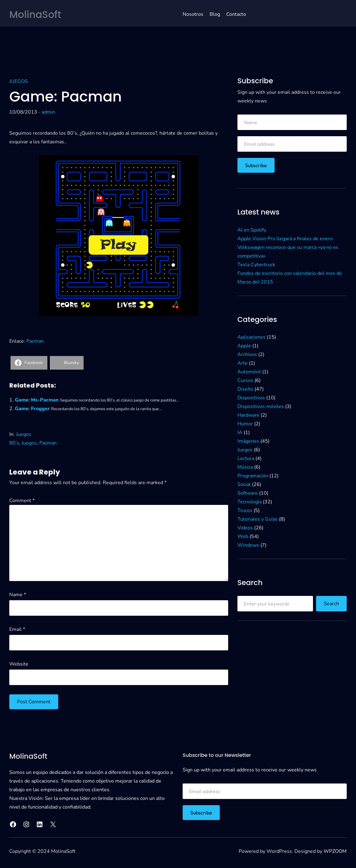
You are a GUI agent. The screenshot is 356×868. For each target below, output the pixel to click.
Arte (243, 363)
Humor (245, 424)
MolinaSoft (36, 15)
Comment (22, 501)
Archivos (247, 354)
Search (331, 604)
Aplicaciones (252, 337)
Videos (245, 528)
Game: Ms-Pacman (37, 400)
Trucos (245, 510)
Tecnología (250, 502)
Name (18, 595)
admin (48, 112)
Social (244, 484)
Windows (248, 545)
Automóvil (249, 372)
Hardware (248, 415)
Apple (244, 346)
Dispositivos (251, 398)
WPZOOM (335, 851)
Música (245, 467)
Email (17, 629)
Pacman (35, 341)
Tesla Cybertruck (256, 265)
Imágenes (248, 441)
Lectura (246, 458)
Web (243, 536)
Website (19, 664)
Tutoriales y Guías (258, 519)
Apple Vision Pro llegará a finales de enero (285, 239)
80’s (14, 443)
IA (240, 432)
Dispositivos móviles (261, 406)
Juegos (19, 81)
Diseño (245, 389)
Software (248, 493)
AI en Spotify (252, 230)
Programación (253, 476)
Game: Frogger (32, 409)
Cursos (245, 380)
